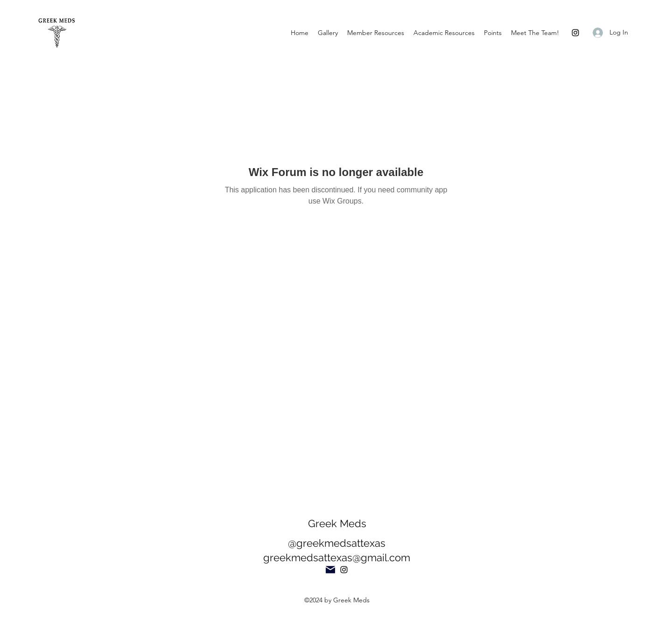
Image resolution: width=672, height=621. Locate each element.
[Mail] (330, 570)
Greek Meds (337, 523)
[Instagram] (575, 33)
